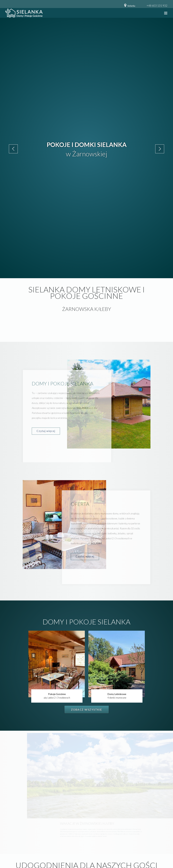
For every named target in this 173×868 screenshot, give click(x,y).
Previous (13, 149)
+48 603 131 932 (157, 6)
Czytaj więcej (46, 434)
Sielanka (131, 6)
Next (160, 149)
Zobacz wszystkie (87, 710)
